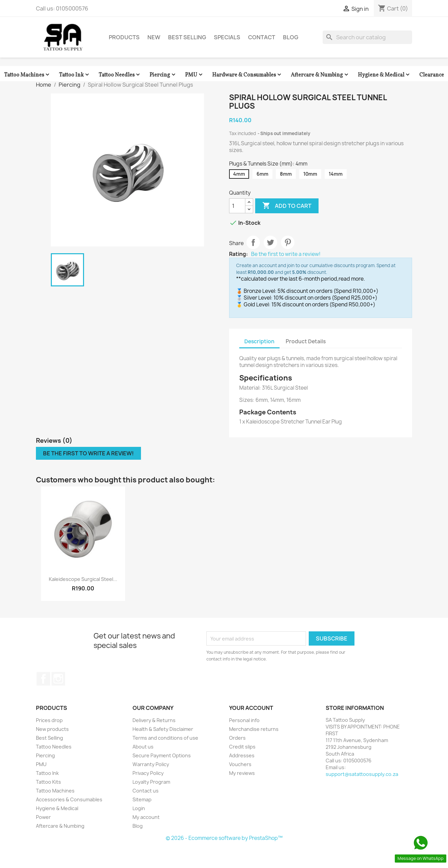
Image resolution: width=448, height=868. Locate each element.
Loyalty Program (151, 782)
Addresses (242, 755)
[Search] (367, 37)
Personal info (244, 720)
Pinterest (288, 242)
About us (143, 747)
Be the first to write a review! (286, 254)
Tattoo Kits (48, 782)
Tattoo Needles (120, 75)
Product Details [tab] (306, 341)
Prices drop (49, 720)
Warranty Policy (151, 764)
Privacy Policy (148, 773)
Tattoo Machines (27, 75)
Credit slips (242, 747)
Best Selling (187, 37)
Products (124, 37)
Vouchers (240, 764)
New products (52, 729)
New (154, 37)
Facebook (43, 679)
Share (253, 242)
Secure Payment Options (162, 755)
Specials (227, 37)
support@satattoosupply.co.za (362, 774)
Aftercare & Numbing (320, 75)
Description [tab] (259, 341)
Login (139, 808)
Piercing (163, 75)
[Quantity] (237, 206)
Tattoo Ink (75, 75)
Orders (237, 738)
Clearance (432, 75)
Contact (262, 37)
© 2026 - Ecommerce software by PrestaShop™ (224, 838)
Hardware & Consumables (247, 75)
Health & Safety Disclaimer (163, 729)
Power (43, 817)
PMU (195, 75)
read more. (352, 279)
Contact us (146, 791)
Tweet (270, 242)
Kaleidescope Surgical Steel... (83, 579)
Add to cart (287, 206)
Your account (251, 708)
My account (146, 817)
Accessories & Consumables (69, 799)
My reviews (242, 773)
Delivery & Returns (154, 720)
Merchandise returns (254, 729)
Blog (291, 37)
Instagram (58, 679)
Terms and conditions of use (165, 738)
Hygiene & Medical (384, 75)
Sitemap (142, 799)
